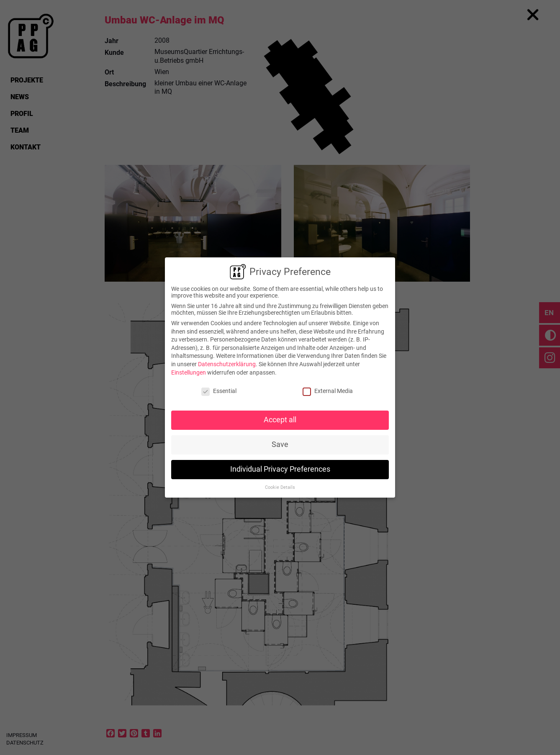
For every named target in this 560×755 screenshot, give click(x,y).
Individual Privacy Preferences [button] (280, 469)
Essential (219, 391)
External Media (328, 391)
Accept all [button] (280, 420)
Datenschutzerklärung (227, 364)
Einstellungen (189, 372)
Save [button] (280, 444)
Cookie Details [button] (280, 487)
